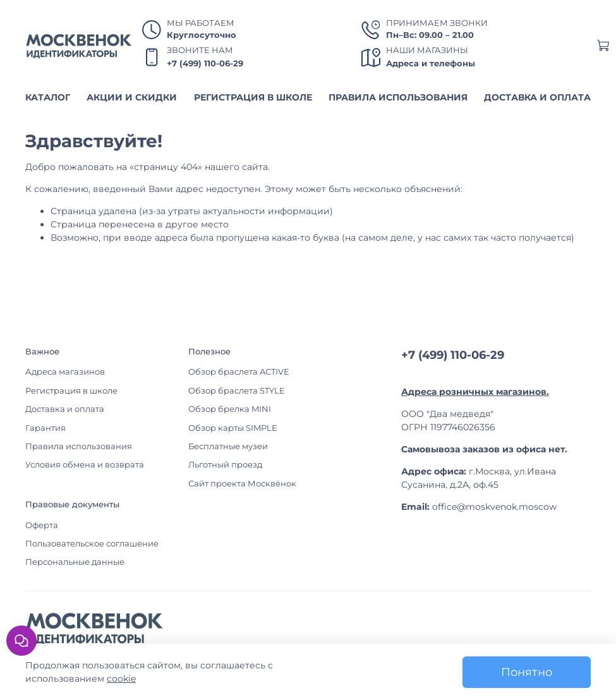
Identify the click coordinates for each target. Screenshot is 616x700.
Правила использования (79, 446)
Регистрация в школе (71, 391)
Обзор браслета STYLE (237, 391)
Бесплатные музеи (228, 446)
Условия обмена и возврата (85, 465)
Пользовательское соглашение (92, 544)
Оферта (42, 525)
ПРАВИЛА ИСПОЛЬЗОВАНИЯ (398, 97)
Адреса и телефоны (431, 63)
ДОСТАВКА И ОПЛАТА (537, 97)
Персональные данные (75, 562)
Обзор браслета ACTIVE (239, 372)
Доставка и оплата (65, 409)
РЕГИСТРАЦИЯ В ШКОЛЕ (253, 97)
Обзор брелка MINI (230, 409)
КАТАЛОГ (48, 97)
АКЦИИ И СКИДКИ (132, 97)
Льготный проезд (225, 465)
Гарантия (45, 428)
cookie (121, 679)
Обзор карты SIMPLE (233, 428)
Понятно (527, 672)
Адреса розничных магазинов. (475, 392)
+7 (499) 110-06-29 (205, 63)
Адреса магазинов (65, 372)
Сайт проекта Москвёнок (242, 484)
